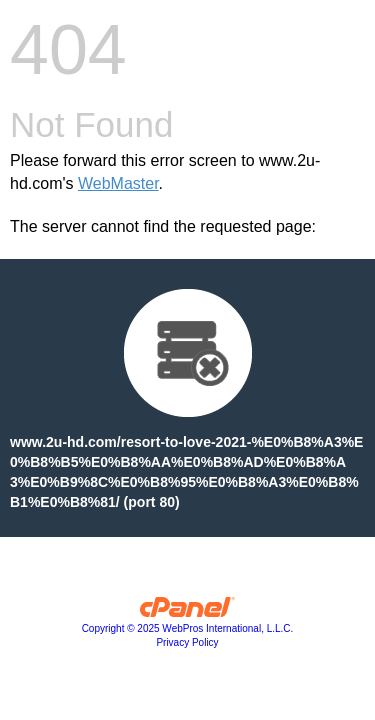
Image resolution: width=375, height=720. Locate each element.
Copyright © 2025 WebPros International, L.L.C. (188, 628)
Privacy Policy (187, 642)
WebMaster (118, 183)
